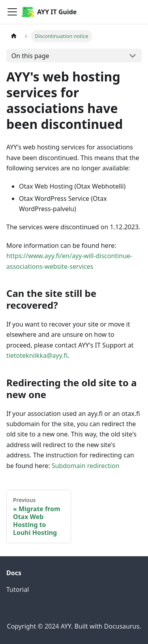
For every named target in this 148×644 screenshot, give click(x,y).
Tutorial (18, 589)
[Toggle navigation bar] (12, 12)
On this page (30, 56)
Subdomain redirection (86, 466)
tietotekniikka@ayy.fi (37, 355)
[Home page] (14, 36)
